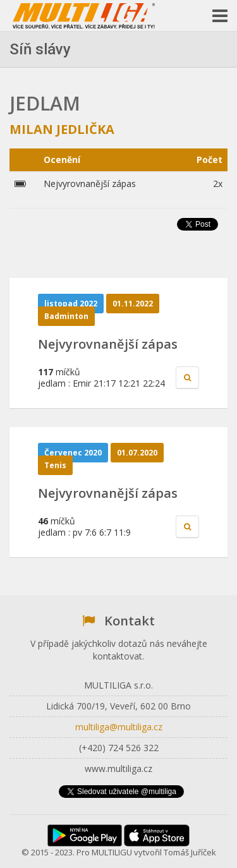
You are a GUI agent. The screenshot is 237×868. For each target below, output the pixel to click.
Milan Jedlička (62, 129)
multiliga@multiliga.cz (119, 727)
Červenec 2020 (73, 453)
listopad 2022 (71, 304)
